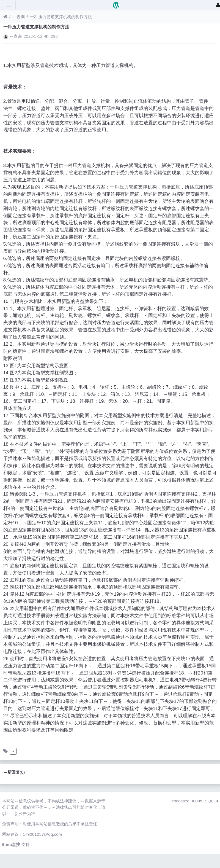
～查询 (19, 17)
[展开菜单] (9, 5)
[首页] (5, 17)
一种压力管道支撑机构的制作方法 (61, 17)
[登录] (218, 5)
